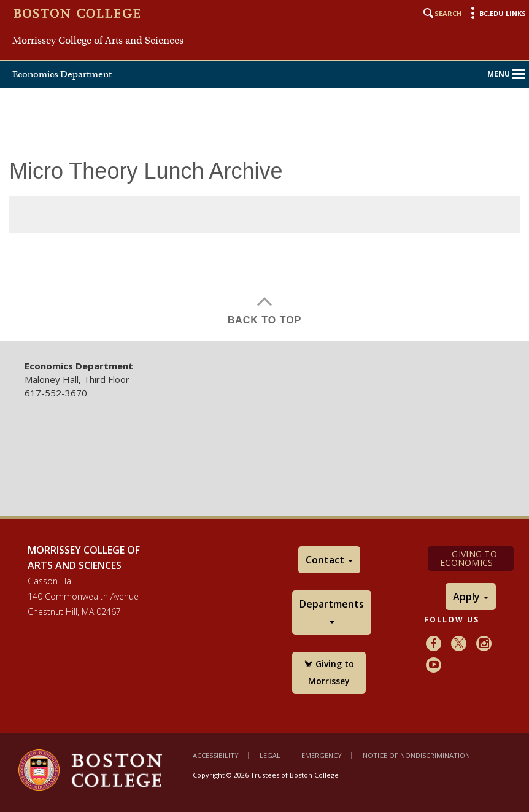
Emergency (322, 755)
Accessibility (216, 755)
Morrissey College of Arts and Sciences (98, 41)
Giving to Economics (470, 558)
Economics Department (62, 74)
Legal (270, 755)
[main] (264, 249)
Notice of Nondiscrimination (416, 755)
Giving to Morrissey (329, 672)
